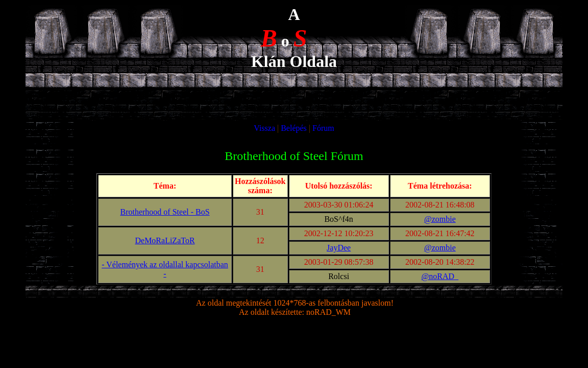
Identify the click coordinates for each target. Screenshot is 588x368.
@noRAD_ (440, 276)
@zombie (440, 219)
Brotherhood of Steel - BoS (165, 212)
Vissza (264, 128)
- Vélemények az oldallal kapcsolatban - (165, 269)
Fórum (323, 128)
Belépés (294, 128)
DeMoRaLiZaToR (165, 240)
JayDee (339, 248)
